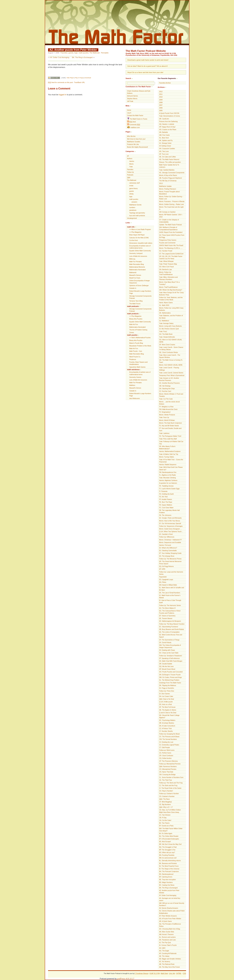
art (128, 156)
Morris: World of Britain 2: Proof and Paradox (171, 395)
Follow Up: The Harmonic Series (170, 605)
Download (88, 78)
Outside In (133, 288)
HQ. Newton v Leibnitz (167, 124)
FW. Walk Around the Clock (168, 409)
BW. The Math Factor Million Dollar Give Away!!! (171, 830)
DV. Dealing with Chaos (167, 650)
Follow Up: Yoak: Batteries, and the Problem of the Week (171, 299)
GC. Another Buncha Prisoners (170, 383)
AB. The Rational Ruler (167, 964)
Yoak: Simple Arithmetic (167, 337)
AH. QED (162, 948)
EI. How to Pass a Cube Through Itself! (170, 601)
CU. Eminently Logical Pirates (169, 745)
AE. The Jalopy (164, 956)
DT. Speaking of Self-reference (169, 658)
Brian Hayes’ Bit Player (137, 235)
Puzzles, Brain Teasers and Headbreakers (138, 363)
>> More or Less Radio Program (140, 229)
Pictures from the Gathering (168, 122)
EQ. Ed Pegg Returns (166, 566)
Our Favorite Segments (167, 78)
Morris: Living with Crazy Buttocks (171, 326)
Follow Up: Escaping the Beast (169, 734)
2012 (161, 92)
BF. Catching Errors (166, 877)
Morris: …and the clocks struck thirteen (170, 403)
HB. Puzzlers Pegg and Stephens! (171, 178)
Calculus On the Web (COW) (139, 238)
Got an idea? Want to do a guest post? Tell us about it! (148, 66)
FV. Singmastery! (165, 412)
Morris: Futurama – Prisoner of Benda (172, 202)
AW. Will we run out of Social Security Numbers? (172, 904)
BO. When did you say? (167, 853)
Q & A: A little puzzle (166, 702)
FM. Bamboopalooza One (168, 472)
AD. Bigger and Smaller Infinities (170, 959)
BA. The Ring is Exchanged (82, 57)
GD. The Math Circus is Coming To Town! (171, 361)
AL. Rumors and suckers (168, 937)
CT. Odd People (165, 748)
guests (71, 53)
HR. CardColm (164, 119)
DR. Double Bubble (166, 664)
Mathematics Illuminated (138, 270)
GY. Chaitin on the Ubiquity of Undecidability (169, 221)
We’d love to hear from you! (136, 139)
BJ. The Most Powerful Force (169, 866)
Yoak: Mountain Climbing (168, 478)
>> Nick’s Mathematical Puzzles (140, 338)
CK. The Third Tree (166, 780)
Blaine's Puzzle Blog (136, 343)
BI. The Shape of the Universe (169, 869)
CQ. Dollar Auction (165, 758)
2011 (161, 94)
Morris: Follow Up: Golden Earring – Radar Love (171, 198)
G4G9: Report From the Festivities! (171, 232)
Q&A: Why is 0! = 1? (166, 807)
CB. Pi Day (163, 818)
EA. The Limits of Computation (169, 632)
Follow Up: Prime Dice (167, 691)
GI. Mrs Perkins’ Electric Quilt (169, 329)
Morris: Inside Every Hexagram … (171, 529)
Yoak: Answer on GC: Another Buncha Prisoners (169, 379)
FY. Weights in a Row (166, 407)
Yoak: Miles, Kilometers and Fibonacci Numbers (168, 278)
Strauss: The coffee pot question (170, 162)
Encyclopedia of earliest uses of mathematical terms (140, 247)
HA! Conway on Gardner (167, 212)
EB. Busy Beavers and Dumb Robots (172, 629)
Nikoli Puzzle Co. (135, 357)
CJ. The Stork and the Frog (168, 786)
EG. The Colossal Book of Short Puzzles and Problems (170, 612)
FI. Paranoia (163, 491)
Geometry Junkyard (136, 253)
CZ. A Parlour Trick (166, 729)
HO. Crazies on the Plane (168, 130)
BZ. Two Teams (164, 823)
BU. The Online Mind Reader (169, 836)
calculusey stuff (135, 183)
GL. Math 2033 (164, 305)
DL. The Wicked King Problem (169, 680)
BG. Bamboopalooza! (166, 874)
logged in (63, 95)
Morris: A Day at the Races (168, 175)
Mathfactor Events (135, 205)
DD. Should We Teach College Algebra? (169, 716)
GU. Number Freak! (166, 251)
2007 (161, 105)
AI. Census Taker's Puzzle (168, 945)
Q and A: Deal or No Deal (168, 713)
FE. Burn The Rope (166, 502)
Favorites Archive (165, 83)
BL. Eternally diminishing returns (170, 861)
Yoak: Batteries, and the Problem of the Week (171, 317)
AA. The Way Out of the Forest (169, 967)
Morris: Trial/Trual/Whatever (168, 287)
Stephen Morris (132, 99)
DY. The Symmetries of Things (169, 640)
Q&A (129, 178)
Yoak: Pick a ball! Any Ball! (168, 439)
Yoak (131, 167)
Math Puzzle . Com (136, 351)
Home (129, 110)
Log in (129, 113)
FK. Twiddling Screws (166, 486)
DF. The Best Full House (167, 707)
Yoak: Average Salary (166, 323)
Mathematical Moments (137, 267)
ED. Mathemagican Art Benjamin (170, 621)
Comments (134, 124)
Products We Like (133, 144)
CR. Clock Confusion (166, 756)
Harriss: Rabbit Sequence (168, 465)
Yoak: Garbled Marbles (167, 170)
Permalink (105, 53)
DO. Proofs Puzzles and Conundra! (171, 672)
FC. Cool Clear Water (166, 508)
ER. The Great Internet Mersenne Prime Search (170, 563)
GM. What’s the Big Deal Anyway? (171, 290)
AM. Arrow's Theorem (166, 934)
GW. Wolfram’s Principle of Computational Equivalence (168, 229)
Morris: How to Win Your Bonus (170, 521)
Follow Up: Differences (167, 537)
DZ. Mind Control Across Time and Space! (171, 636)
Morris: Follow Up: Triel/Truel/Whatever (166, 273)
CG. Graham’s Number (167, 796)
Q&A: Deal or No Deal (167, 699)
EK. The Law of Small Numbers (170, 593)
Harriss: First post (165, 545)
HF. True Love (164, 154)
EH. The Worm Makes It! (167, 608)
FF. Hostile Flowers (166, 499)
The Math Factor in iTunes (137, 119)
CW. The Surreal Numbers (168, 739)
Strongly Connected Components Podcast (141, 297)
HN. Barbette (164, 132)
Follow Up (131, 172)
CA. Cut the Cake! (165, 820)
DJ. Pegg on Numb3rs (167, 688)
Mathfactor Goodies (134, 142)
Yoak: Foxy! (163, 331)
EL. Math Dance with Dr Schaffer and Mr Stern (172, 589)
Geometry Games (135, 377)
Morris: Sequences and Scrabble (170, 542)
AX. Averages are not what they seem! (170, 899)
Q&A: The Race (165, 799)
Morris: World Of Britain (167, 420)
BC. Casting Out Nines (167, 885)
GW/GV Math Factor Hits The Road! (171, 245)
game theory (134, 189)
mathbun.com (133, 127)
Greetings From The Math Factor (170, 683)
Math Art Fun (134, 324)
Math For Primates (136, 262)
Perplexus (133, 359)
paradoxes (133, 210)
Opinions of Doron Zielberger (139, 286)
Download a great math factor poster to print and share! (148, 60)
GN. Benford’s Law (166, 270)
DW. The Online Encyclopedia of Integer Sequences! (170, 646)
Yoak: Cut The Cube (166, 399)
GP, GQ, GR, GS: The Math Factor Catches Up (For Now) (171, 258)
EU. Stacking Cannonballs (168, 551)
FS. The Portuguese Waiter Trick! (170, 436)
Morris (131, 164)
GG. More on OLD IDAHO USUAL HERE (171, 341)
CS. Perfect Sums (165, 753)
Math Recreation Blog (137, 264)
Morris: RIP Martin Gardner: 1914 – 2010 (171, 216)
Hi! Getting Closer (165, 146)
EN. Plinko (163, 582)
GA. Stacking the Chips (167, 389)
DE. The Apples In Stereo (168, 710)
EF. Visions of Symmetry (167, 616)
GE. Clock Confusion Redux (169, 352)
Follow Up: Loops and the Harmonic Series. (171, 573)
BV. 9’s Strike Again (166, 834)
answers (134, 202)
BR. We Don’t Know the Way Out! (170, 844)
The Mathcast (94, 53)
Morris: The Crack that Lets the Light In (171, 208)
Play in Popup (79, 78)
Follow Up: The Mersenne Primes (170, 559)
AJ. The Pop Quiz (165, 943)
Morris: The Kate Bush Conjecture (171, 423)
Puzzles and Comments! (167, 243)
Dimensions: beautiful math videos (141, 243)
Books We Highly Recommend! (138, 147)
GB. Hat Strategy (165, 386)
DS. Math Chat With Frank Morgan (171, 661)
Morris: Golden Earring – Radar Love (172, 204)
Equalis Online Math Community (140, 251)
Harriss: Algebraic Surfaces (168, 480)
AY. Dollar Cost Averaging (60, 57)
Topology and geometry (137, 213)
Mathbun (132, 385)
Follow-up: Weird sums (167, 750)
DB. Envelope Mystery (167, 723)
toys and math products (137, 216)
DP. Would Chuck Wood (167, 669)
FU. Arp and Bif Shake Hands (169, 426)
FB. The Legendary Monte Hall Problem (169, 511)
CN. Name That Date (166, 772)
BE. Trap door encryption (168, 880)
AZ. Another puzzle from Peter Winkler (73, 50)
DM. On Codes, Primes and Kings (171, 677)
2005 (161, 111)
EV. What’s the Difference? (168, 548)
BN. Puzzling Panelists (167, 855)
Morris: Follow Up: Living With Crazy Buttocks (171, 309)
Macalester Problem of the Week (140, 346)
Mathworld (133, 273)
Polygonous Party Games (168, 240)
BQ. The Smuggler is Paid (168, 847)
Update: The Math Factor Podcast (171, 225)
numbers (132, 208)
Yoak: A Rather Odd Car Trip (169, 454)
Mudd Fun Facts (135, 278)
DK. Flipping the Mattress (168, 685)
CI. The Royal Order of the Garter (170, 788)
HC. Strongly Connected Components (172, 173)
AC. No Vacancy (165, 962)
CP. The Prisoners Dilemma (168, 761)
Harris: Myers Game (166, 303)
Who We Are (131, 136)
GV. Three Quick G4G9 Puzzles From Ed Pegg (172, 236)
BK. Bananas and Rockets (168, 863)
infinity (132, 194)
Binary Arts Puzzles (136, 319)
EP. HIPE (162, 569)
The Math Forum (135, 304)
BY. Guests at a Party (166, 826)
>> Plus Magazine (135, 232)
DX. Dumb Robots (165, 643)
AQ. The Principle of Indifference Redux (170, 925)
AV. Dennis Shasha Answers (169, 908)
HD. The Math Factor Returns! (169, 159)
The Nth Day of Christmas (168, 181)
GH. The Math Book (166, 334)
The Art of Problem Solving (138, 330)
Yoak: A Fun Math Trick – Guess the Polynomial (171, 461)
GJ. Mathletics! (164, 321)
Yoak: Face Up (164, 417)
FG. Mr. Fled (163, 497)
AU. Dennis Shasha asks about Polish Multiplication (172, 912)
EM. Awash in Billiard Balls (168, 585)
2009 (161, 100)
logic (76, 53)
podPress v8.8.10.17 (126, 979)
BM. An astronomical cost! (168, 858)
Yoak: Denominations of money (170, 116)
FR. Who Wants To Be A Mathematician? (167, 448)
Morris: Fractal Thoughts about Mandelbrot (169, 193)
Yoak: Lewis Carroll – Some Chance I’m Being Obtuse (171, 348)
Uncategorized (132, 218)
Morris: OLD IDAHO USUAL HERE (171, 365)
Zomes (132, 333)
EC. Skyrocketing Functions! (169, 627)
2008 (161, 103)
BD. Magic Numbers (166, 882)
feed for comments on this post (60, 82)
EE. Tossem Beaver (166, 618)
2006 (161, 108)
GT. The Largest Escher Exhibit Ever (171, 254)
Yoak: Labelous (164, 433)
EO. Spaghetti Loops (166, 580)
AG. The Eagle (164, 951)
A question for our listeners (168, 483)
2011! (161, 183)
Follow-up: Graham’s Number (169, 794)
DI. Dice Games (165, 694)
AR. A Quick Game (166, 921)
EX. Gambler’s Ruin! (166, 534)
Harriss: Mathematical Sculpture (170, 451)
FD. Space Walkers (166, 505)
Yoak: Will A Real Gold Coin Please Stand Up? (171, 468)
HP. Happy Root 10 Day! (167, 127)
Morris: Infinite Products (167, 415)
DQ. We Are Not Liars (166, 666)
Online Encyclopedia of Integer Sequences (140, 282)
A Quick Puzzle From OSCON (169, 113)
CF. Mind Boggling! (166, 802)
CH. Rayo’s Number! (166, 791)
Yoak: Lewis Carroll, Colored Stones (171, 373)
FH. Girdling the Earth (167, 494)
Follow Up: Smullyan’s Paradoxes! (171, 656)
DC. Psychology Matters (167, 720)
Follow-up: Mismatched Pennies (170, 764)
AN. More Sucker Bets (167, 932)
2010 (161, 97)
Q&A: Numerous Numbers (168, 767)
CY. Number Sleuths (166, 731)
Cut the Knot (134, 240)
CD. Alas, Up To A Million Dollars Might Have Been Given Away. (170, 811)
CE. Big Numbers (165, 805)
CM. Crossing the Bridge (167, 775)
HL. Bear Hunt (164, 138)
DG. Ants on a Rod (166, 704)
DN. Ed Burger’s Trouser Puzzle (170, 675)
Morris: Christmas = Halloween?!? (171, 540)
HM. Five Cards (164, 135)
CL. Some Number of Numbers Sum (171, 777)
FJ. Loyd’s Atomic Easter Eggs (169, 489)
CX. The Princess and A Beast (169, 737)
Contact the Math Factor (135, 116)
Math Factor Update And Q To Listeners (169, 166)
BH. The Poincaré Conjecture (169, 872)
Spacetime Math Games (137, 367)
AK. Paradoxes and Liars (168, 940)
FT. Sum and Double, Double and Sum (170, 430)
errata (131, 186)
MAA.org (132, 259)
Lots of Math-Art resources (138, 256)
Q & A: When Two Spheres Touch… (171, 532)
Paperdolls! (163, 577)
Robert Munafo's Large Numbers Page (140, 292)
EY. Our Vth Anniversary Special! (170, 523)
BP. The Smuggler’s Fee (167, 850)
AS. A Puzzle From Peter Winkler (170, 919)
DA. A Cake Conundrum (167, 726)
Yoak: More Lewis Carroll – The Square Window (170, 356)
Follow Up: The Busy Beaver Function (172, 624)
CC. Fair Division (165, 815)
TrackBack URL (79, 82)
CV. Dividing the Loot (166, 742)
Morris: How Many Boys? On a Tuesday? (169, 283)
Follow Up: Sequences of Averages (171, 526)
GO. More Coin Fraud (166, 267)
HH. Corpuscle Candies (167, 149)
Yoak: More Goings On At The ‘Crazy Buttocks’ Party (172, 294)
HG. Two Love (164, 151)
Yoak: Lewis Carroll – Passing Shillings (169, 369)
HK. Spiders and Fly (166, 141)
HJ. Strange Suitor (165, 143)
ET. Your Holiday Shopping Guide (170, 553)
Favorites (64, 53)
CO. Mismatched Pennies (168, 769)
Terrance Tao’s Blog (136, 301)
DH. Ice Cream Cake (166, 696)
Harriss (132, 161)
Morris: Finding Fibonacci (168, 189)
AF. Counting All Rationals (168, 953)
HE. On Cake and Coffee (168, 157)
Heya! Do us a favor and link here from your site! (145, 72)
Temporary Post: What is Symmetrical (172, 375)
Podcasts (130, 175)
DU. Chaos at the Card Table (169, 653)
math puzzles (84, 53)
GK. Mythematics (165, 313)
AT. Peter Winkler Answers (168, 916)
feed (131, 122)
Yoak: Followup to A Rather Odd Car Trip (171, 443)
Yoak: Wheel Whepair (166, 261)
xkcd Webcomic (135, 398)
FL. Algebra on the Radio (168, 475)
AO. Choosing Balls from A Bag (170, 929)
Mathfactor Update (165, 186)
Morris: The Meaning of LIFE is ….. (171, 248)
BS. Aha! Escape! (165, 842)
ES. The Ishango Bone (167, 556)
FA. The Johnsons (165, 515)
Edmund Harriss (133, 96)
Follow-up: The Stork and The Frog (171, 783)
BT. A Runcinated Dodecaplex (169, 839)
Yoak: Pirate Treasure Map (168, 264)
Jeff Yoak (130, 101)
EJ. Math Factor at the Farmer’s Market (170, 597)
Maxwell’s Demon (135, 275)
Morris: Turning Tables (167, 457)
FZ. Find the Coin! (165, 391)
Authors (130, 159)
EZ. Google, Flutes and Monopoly (170, 518)
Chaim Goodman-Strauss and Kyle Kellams (139, 92)
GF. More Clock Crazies (167, 345)
